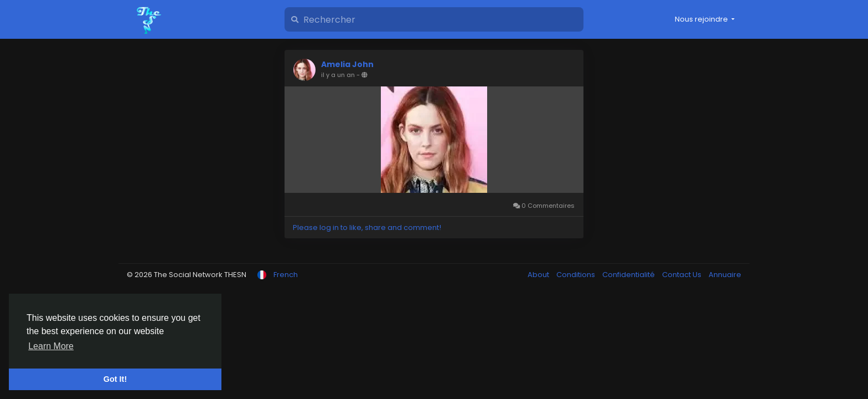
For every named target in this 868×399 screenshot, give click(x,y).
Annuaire (725, 275)
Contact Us (683, 275)
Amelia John (347, 64)
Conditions (577, 275)
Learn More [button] (51, 346)
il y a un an (338, 75)
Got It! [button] (115, 379)
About (539, 275)
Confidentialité (629, 275)
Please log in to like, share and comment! (367, 227)
